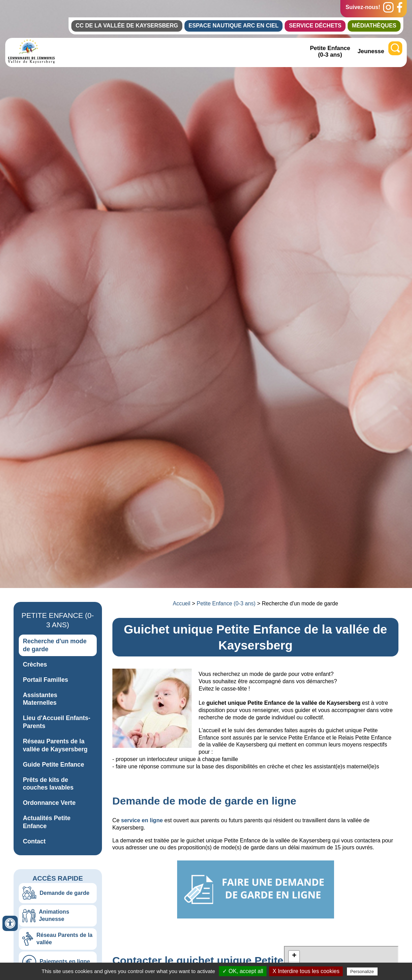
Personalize (362, 971)
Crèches (35, 664)
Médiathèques (374, 26)
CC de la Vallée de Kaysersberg (127, 26)
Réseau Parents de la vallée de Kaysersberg (55, 745)
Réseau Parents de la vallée (65, 939)
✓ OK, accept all (243, 971)
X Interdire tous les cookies (306, 971)
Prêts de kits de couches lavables (48, 784)
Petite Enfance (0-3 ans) (330, 51)
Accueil (182, 603)
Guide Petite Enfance (54, 765)
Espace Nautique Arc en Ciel (234, 26)
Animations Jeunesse (54, 915)
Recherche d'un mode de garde (55, 645)
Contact (34, 841)
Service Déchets (315, 26)
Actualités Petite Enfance (47, 822)
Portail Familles (46, 680)
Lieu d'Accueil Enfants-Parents (57, 722)
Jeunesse (371, 51)
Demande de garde (65, 893)
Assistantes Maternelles (40, 699)
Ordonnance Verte (49, 803)
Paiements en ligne (65, 961)
